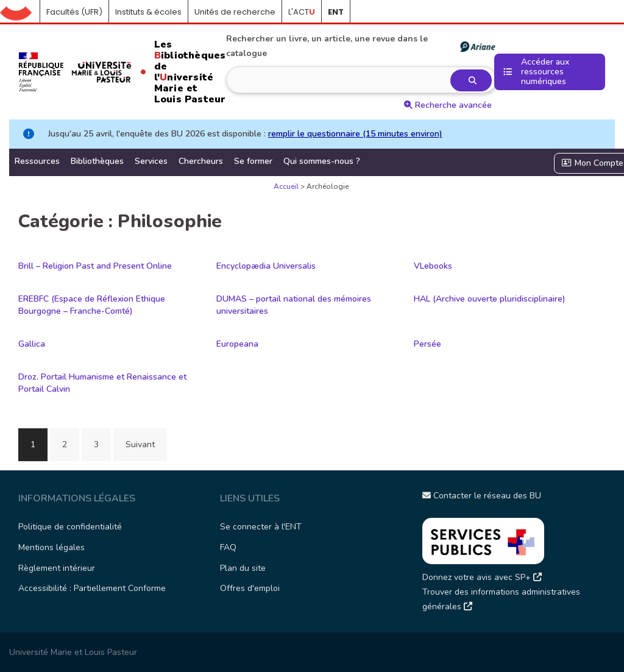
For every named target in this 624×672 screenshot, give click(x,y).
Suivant (140, 444)
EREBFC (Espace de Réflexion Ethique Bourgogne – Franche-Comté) (92, 305)
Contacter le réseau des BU (482, 496)
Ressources (37, 161)
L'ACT (302, 12)
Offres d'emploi (250, 588)
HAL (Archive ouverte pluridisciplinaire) (490, 299)
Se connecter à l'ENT (261, 527)
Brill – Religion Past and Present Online (95, 266)
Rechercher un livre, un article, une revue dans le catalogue (360, 46)
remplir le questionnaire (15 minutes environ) (355, 134)
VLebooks (433, 266)
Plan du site (243, 568)
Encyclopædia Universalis (266, 266)
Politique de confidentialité (70, 527)
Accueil (20, 12)
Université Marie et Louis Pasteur (73, 652)
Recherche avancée (448, 105)
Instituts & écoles (148, 12)
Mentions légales (51, 547)
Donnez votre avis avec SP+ (482, 577)
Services (151, 161)
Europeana (237, 344)
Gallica (32, 344)
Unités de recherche (235, 12)
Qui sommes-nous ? (322, 161)
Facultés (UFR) (74, 12)
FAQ (228, 547)
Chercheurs (201, 161)
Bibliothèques (97, 161)
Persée (427, 344)
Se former (253, 161)
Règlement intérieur (57, 568)
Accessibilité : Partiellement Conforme (92, 588)
